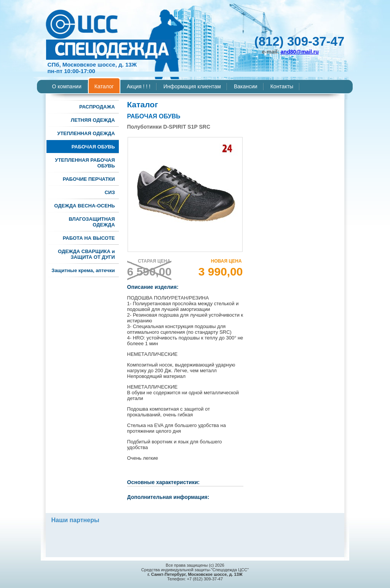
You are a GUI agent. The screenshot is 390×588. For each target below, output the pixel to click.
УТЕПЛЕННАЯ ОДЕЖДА (86, 133)
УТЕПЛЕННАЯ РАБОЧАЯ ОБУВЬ (85, 163)
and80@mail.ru (300, 52)
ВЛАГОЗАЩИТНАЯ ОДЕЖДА (92, 222)
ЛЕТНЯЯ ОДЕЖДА (93, 120)
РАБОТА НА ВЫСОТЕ (89, 238)
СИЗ (110, 192)
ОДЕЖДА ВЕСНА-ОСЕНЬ (84, 206)
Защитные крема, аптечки (83, 270)
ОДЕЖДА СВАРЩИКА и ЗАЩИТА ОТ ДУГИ (86, 254)
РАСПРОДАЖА (97, 107)
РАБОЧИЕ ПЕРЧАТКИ (89, 179)
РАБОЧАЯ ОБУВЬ (93, 147)
